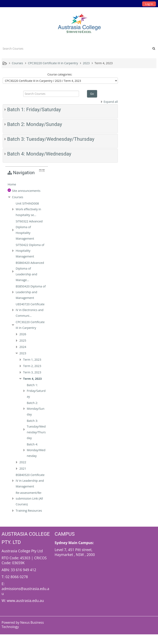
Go (91, 94)
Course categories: (59, 74)
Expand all (109, 102)
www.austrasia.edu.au (25, 610)
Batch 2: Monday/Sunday (35, 124)
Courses (133, 115)
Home (127, 96)
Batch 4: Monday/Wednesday (39, 154)
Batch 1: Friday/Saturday (34, 110)
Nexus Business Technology (23, 634)
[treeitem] (139, 96)
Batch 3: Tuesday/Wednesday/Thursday (51, 139)
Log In (149, 4)
